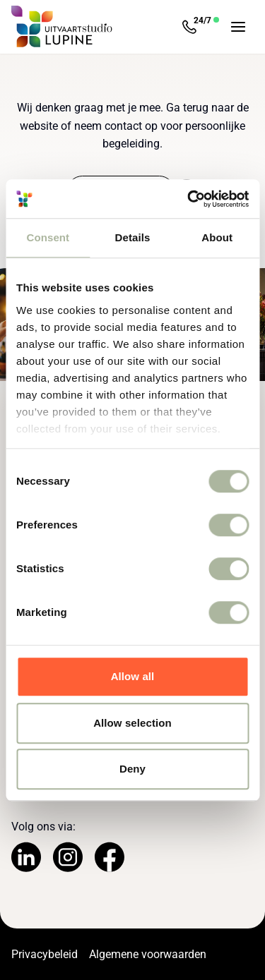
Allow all (133, 676)
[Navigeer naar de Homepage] (62, 27)
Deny (132, 769)
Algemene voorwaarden (148, 954)
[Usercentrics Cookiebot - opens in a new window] (189, 199)
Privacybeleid (45, 954)
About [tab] (217, 237)
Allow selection (132, 723)
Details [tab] (133, 237)
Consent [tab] (48, 237)
